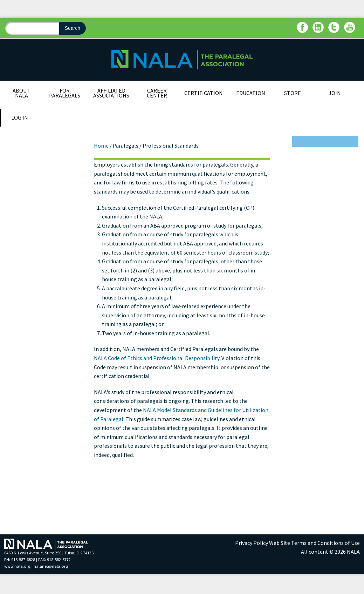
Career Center (157, 93)
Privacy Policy (252, 543)
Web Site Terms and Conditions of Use (314, 543)
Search (73, 28)
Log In (20, 117)
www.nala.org (17, 566)
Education (251, 93)
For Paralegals (65, 93)
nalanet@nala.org (51, 566)
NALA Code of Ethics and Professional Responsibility (157, 358)
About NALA (21, 93)
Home (101, 146)
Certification (204, 93)
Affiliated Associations (111, 93)
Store (293, 93)
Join (335, 93)
